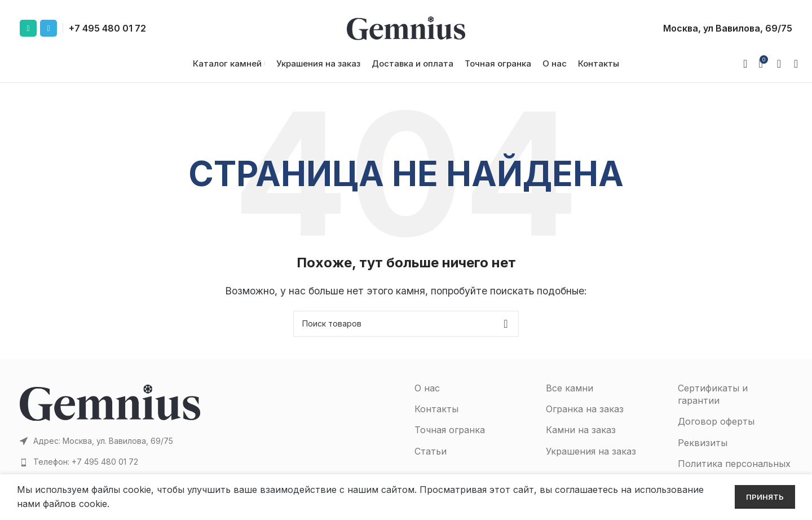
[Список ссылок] (110, 470)
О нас (427, 396)
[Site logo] (406, 27)
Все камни (570, 396)
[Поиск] (792, 68)
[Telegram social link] (48, 28)
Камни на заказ (581, 438)
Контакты (436, 417)
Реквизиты (703, 451)
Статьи (431, 459)
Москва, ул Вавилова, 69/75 (728, 28)
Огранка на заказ (585, 417)
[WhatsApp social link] (28, 28)
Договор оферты (716, 429)
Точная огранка (450, 438)
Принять (765, 497)
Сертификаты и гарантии (713, 402)
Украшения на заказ (591, 459)
